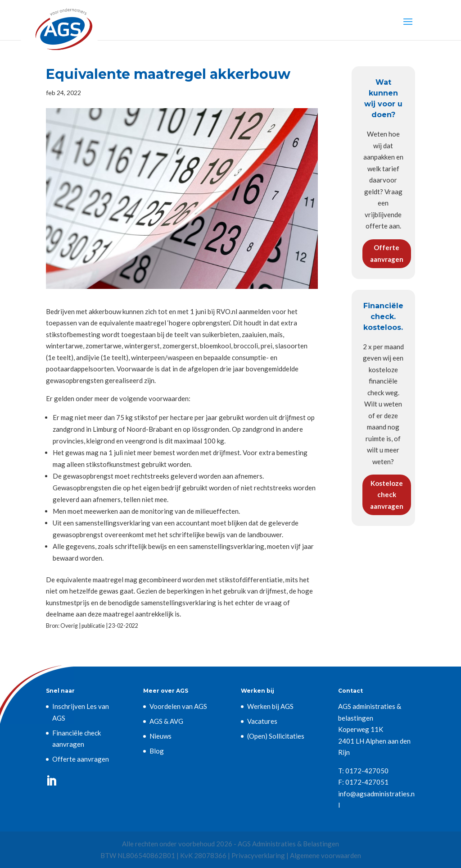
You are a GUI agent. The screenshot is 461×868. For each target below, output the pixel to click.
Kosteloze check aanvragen (387, 495)
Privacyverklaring (258, 855)
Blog (157, 751)
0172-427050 (367, 771)
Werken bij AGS (270, 706)
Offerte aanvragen (387, 253)
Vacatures (262, 721)
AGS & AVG (166, 721)
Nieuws (160, 736)
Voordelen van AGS (178, 706)
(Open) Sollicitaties (276, 736)
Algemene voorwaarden (325, 855)
